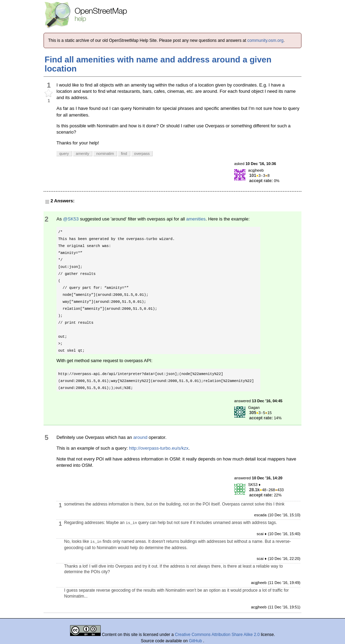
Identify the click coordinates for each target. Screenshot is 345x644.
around (140, 437)
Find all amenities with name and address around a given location (158, 64)
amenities (196, 219)
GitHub (196, 641)
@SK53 (71, 219)
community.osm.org (266, 40)
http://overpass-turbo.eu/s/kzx (159, 448)
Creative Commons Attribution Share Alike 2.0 (217, 635)
